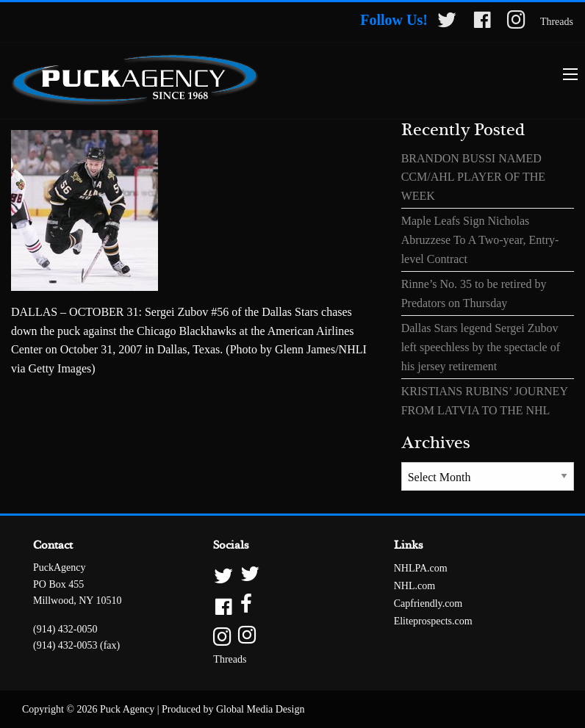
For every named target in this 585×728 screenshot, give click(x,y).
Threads (557, 22)
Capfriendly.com (428, 603)
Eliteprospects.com (433, 621)
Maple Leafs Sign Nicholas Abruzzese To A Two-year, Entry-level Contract (480, 239)
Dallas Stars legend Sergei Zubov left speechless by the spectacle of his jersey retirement (481, 347)
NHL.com (414, 586)
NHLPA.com (421, 568)
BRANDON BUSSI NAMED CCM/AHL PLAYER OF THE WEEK (473, 177)
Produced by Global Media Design (233, 709)
